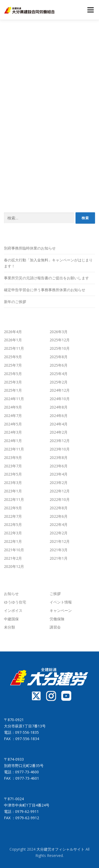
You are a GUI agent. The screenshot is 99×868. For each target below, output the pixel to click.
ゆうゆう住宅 (15, 602)
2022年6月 (59, 516)
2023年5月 (13, 474)
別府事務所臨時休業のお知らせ (30, 248)
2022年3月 (13, 533)
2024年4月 (59, 424)
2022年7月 (13, 516)
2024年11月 (14, 399)
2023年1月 (13, 491)
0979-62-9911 (27, 811)
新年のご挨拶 (15, 302)
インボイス (13, 610)
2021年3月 (59, 550)
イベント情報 (61, 602)
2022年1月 (13, 541)
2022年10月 (60, 499)
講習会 (55, 627)
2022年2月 (59, 533)
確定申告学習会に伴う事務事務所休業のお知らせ (45, 290)
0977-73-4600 (27, 772)
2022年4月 (59, 524)
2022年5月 (13, 524)
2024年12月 (60, 390)
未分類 (10, 627)
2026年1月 (13, 340)
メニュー (90, 10)
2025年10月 (60, 348)
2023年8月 (59, 457)
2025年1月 (13, 390)
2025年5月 (13, 374)
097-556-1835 (27, 732)
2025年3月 (13, 382)
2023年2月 (59, 483)
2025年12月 (60, 340)
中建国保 (11, 619)
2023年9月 (13, 457)
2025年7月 (13, 365)
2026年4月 (13, 332)
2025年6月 (59, 365)
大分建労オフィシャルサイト (61, 849)
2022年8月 (59, 508)
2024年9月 (13, 407)
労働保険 (57, 619)
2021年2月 (13, 558)
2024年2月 (59, 432)
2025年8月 (59, 357)
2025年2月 (59, 382)
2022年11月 (14, 499)
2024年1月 (13, 441)
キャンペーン (61, 610)
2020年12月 (14, 566)
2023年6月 (59, 466)
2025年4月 (59, 374)
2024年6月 (59, 416)
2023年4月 (59, 474)
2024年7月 (13, 416)
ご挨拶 (55, 594)
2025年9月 (13, 357)
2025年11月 (14, 348)
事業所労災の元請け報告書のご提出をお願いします (46, 278)
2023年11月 (14, 449)
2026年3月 (59, 332)
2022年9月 (13, 508)
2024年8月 (59, 407)
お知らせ (11, 594)
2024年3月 (13, 432)
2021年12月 (60, 541)
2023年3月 (13, 483)
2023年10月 (60, 449)
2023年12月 (60, 441)
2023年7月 (13, 466)
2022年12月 (60, 491)
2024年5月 (13, 424)
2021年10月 (14, 550)
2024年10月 (60, 399)
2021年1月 (59, 558)
